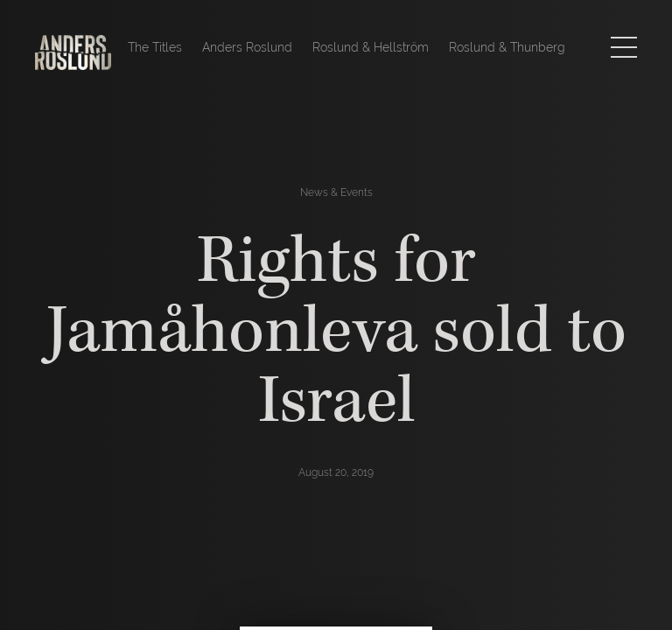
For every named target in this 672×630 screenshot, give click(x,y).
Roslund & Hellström (371, 47)
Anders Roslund (247, 47)
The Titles (155, 47)
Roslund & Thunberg (507, 47)
